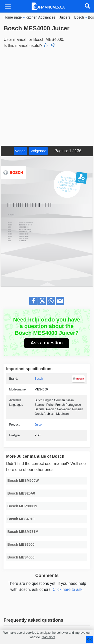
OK (89, 639)
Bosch (39, 379)
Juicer (39, 425)
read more (49, 637)
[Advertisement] (47, 96)
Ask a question (47, 343)
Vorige (20, 151)
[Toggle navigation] (8, 6)
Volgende (38, 151)
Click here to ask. (68, 589)
